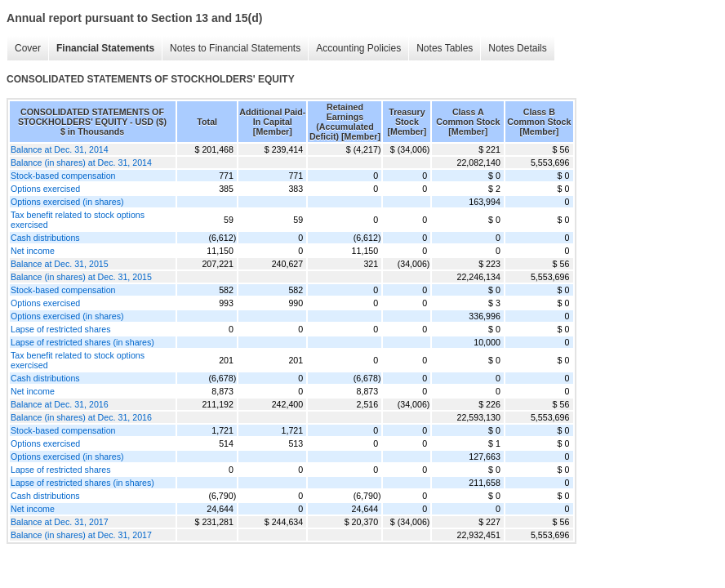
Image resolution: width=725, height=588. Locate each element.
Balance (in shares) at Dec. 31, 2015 (81, 277)
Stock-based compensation (63, 176)
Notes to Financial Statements (235, 48)
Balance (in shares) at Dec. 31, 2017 (81, 535)
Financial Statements (105, 48)
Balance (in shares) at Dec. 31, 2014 (81, 163)
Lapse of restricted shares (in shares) (82, 342)
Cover (28, 48)
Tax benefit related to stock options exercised (78, 220)
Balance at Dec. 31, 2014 (60, 149)
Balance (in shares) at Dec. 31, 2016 (81, 417)
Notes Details (517, 48)
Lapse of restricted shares (61, 329)
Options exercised (45, 189)
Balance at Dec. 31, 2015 (60, 264)
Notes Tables (445, 48)
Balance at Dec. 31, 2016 (60, 404)
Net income (33, 251)
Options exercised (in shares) (67, 202)
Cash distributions (45, 238)
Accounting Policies (358, 48)
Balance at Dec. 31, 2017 (60, 522)
